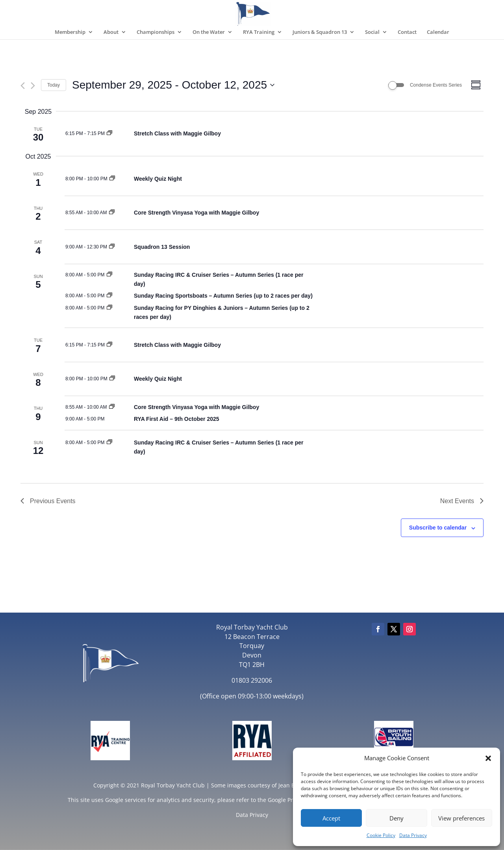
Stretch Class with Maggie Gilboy (177, 133)
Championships (156, 32)
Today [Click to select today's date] (54, 85)
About (111, 32)
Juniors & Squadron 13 (320, 32)
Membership (70, 32)
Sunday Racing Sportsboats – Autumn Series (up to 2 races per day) (223, 296)
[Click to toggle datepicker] (173, 85)
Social (372, 32)
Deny (397, 818)
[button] (488, 758)
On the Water (209, 32)
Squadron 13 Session (162, 247)
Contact (407, 32)
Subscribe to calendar (438, 528)
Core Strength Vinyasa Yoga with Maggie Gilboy (196, 213)
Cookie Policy (381, 835)
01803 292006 (252, 680)
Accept (331, 818)
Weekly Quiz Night (158, 179)
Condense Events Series (436, 85)
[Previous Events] (23, 86)
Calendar (438, 32)
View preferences (461, 818)
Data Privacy (413, 835)
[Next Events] (33, 86)
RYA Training (259, 32)
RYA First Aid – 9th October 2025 (177, 419)
